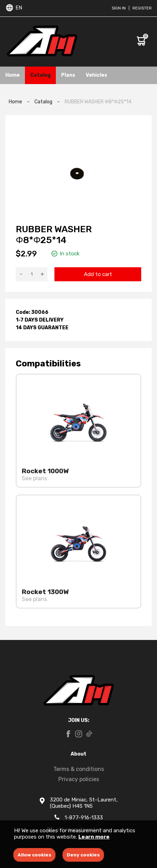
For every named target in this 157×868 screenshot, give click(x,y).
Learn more (94, 837)
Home (12, 75)
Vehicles (96, 75)
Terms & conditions (79, 769)
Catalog (40, 75)
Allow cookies (34, 855)
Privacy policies (79, 779)
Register (142, 8)
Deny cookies (83, 855)
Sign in (119, 8)
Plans (68, 75)
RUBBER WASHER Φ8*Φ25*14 (98, 102)
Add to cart (98, 274)
